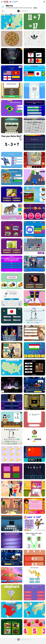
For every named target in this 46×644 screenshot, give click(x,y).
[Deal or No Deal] (34, 402)
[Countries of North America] (12, 610)
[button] (35, 8)
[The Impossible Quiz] (34, 523)
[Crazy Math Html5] (34, 21)
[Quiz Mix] (12, 402)
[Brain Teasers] (34, 592)
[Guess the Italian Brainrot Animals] (12, 575)
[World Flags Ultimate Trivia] (12, 73)
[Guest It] (12, 125)
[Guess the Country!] (12, 108)
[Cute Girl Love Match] (34, 489)
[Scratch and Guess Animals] (34, 160)
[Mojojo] (12, 385)
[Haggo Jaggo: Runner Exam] (34, 177)
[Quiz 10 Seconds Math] (34, 143)
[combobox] (3, 11)
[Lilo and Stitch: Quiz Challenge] (12, 160)
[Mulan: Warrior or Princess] (12, 350)
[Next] (30, 640)
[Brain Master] (34, 575)
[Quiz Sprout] (34, 91)
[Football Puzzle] (34, 540)
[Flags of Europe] (12, 21)
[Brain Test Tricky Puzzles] (12, 143)
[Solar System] (34, 212)
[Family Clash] (34, 108)
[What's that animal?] (12, 592)
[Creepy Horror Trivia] (34, 281)
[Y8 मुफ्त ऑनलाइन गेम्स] (6, 2)
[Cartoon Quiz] (12, 333)
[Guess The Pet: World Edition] (12, 229)
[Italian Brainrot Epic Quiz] (12, 627)
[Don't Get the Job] (34, 264)
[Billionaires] (12, 540)
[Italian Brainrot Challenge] (12, 177)
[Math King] (34, 471)
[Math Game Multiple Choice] (34, 558)
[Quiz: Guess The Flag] (34, 350)
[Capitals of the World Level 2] (34, 610)
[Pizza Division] (12, 39)
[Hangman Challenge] (34, 316)
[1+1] (34, 627)
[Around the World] (12, 419)
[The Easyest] (34, 125)
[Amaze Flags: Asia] (34, 454)
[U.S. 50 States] (12, 368)
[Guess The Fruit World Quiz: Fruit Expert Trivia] (12, 194)
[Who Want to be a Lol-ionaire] (34, 385)
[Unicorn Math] (12, 454)
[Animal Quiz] (34, 437)
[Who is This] (12, 489)
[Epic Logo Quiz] (34, 39)
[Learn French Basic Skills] (12, 298)
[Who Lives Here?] (34, 194)
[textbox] (3, 11)
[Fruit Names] (12, 281)
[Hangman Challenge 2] (12, 437)
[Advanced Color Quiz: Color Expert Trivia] (12, 471)
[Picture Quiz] (12, 212)
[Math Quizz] (34, 419)
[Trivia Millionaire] (12, 56)
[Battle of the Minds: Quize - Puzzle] (12, 264)
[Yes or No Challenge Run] (34, 298)
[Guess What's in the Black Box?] (12, 523)
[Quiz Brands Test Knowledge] (34, 56)
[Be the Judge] (12, 506)
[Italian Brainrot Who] (34, 368)
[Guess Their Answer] (34, 246)
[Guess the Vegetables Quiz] (12, 246)
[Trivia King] (12, 91)
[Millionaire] (12, 558)
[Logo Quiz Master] (34, 229)
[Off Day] (34, 333)
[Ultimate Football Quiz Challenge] (34, 73)
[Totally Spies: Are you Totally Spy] (34, 506)
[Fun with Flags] (12, 316)
